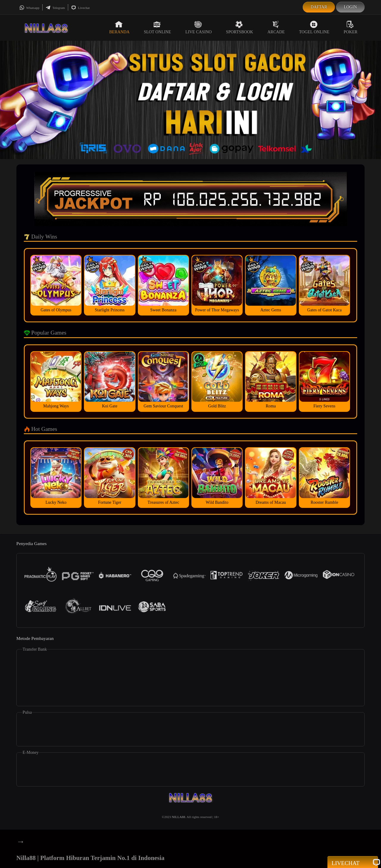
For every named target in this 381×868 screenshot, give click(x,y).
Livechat (80, 8)
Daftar (319, 7)
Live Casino (199, 27)
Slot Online (157, 27)
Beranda (119, 27)
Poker (351, 27)
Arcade (276, 27)
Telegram (55, 8)
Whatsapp (29, 8)
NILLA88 (178, 817)
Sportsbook (239, 27)
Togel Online (314, 27)
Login (350, 7)
